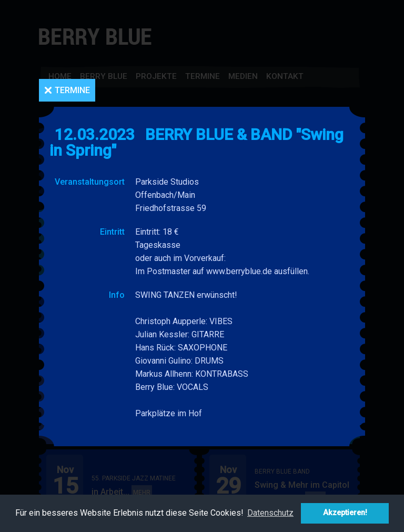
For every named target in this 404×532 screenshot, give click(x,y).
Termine (72, 90)
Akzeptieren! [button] (345, 513)
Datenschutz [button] (270, 513)
